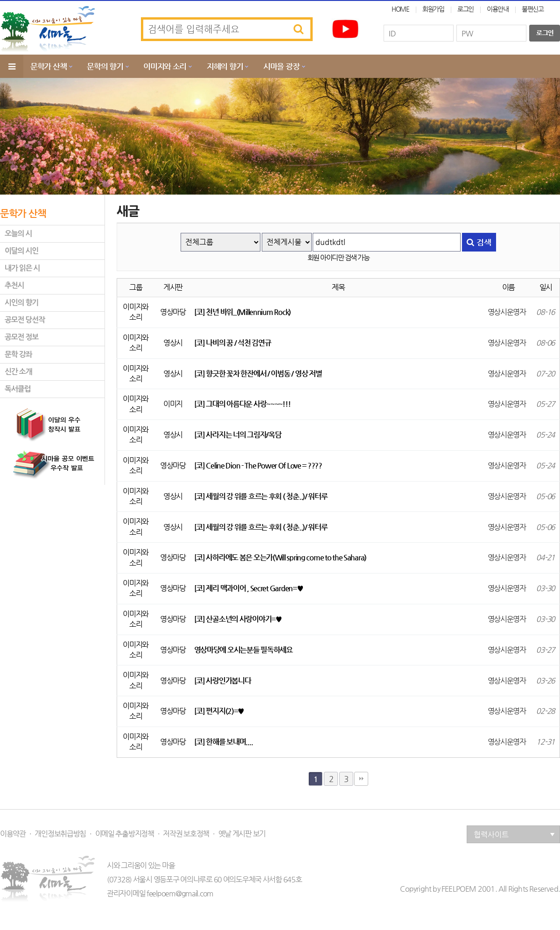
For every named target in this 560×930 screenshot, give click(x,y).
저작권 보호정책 (186, 834)
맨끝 (361, 779)
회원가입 (433, 9)
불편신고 (533, 9)
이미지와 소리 (165, 66)
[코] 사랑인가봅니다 (223, 681)
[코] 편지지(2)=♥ (219, 711)
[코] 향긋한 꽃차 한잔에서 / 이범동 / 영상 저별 (258, 374)
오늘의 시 (18, 234)
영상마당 (173, 312)
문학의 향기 (105, 66)
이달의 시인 (21, 251)
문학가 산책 (48, 66)
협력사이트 (514, 835)
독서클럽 (17, 389)
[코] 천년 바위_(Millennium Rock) (242, 312)
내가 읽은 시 (22, 268)
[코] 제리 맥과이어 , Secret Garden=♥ (249, 588)
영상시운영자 (507, 312)
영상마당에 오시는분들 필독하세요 (243, 650)
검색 (479, 242)
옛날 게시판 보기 (242, 834)
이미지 (173, 404)
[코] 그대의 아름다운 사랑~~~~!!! (242, 404)
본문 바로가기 (0, 0)
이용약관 (13, 834)
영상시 (173, 343)
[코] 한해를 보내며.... (224, 742)
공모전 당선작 (25, 320)
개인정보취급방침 (60, 834)
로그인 (465, 9)
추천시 (14, 285)
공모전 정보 (21, 337)
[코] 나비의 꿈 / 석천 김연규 (233, 343)
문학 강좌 (18, 354)
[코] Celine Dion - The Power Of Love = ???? (258, 465)
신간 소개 (18, 372)
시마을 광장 (281, 66)
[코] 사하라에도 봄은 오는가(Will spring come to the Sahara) (280, 557)
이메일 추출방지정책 (125, 834)
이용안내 (498, 9)
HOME (400, 9)
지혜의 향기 (225, 66)
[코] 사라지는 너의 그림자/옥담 (238, 435)
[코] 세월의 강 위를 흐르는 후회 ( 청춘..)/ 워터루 (261, 496)
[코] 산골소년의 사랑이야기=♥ (238, 619)
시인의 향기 (21, 303)
